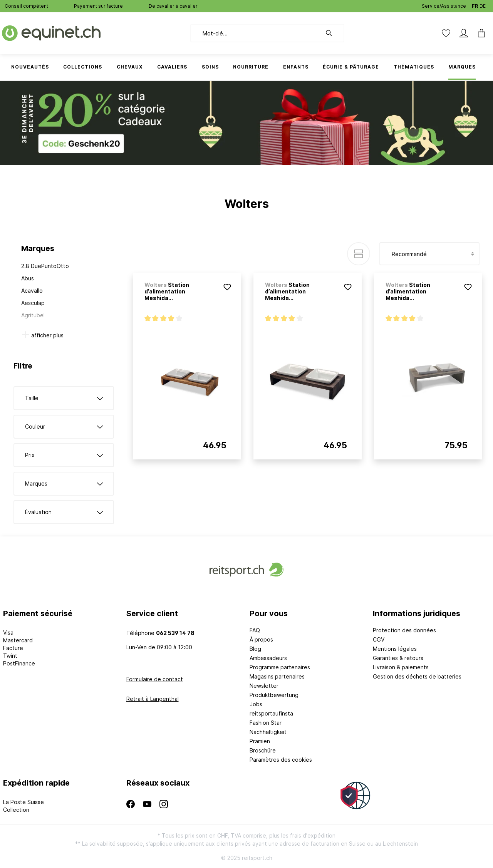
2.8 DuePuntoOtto (45, 266)
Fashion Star (266, 723)
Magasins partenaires (277, 676)
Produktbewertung (274, 695)
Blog (255, 649)
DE (483, 4)
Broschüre (263, 750)
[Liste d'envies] (446, 33)
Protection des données (404, 630)
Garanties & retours (398, 658)
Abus (28, 278)
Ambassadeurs (268, 658)
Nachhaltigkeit (268, 732)
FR (475, 4)
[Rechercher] (333, 33)
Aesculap (33, 303)
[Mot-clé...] (256, 33)
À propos (261, 639)
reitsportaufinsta (271, 713)
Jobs (256, 704)
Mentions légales (395, 649)
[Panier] (481, 33)
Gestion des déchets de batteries (417, 676)
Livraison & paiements (401, 667)
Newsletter (264, 686)
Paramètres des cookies (281, 760)
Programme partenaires (280, 667)
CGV (379, 639)
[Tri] (429, 254)
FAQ (255, 630)
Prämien (260, 741)
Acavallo (32, 291)
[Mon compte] (464, 33)
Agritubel (33, 315)
